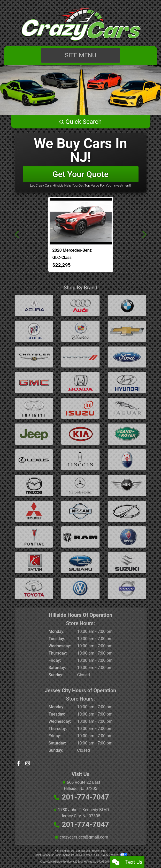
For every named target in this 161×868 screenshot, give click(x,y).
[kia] (80, 434)
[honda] (80, 383)
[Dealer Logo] (81, 25)
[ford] (127, 357)
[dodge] (80, 357)
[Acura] (34, 306)
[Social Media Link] (28, 764)
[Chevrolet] (127, 331)
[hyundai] (127, 383)
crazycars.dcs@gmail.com (84, 837)
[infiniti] (34, 408)
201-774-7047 (85, 797)
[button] (81, 122)
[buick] (34, 331)
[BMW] (127, 306)
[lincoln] (80, 460)
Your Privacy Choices (111, 855)
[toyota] (34, 588)
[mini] (127, 485)
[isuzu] (80, 408)
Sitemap (87, 855)
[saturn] (34, 563)
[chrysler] (34, 357)
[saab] (127, 537)
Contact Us (82, 851)
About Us (69, 851)
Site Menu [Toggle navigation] (81, 55)
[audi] (80, 306)
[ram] (80, 537)
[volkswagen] (80, 588)
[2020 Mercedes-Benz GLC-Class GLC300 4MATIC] (81, 221)
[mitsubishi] (34, 511)
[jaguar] (127, 408)
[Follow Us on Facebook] (19, 764)
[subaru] (80, 563)
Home (58, 851)
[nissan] (80, 511)
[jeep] (34, 434)
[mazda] (34, 485)
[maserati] (127, 460)
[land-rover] (127, 434)
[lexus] (34, 460)
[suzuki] (127, 563)
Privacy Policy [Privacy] (98, 851)
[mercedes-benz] (80, 485)
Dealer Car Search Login (47, 855)
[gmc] (34, 383)
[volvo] (127, 588)
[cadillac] (80, 331)
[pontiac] (34, 537)
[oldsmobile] (127, 511)
